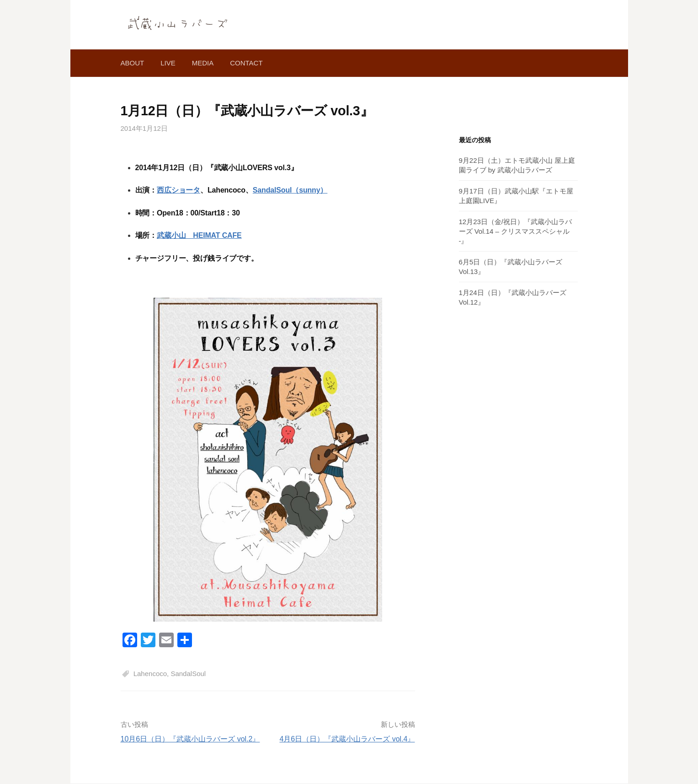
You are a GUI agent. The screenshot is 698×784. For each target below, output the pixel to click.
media (203, 63)
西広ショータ (178, 190)
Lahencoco (150, 674)
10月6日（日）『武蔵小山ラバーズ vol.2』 (190, 739)
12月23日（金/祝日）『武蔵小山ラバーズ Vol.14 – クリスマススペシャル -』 (516, 231)
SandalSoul (188, 674)
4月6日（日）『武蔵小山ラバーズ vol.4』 (347, 739)
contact (246, 63)
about (133, 63)
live (168, 63)
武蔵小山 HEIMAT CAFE (199, 235)
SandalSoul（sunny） (290, 190)
